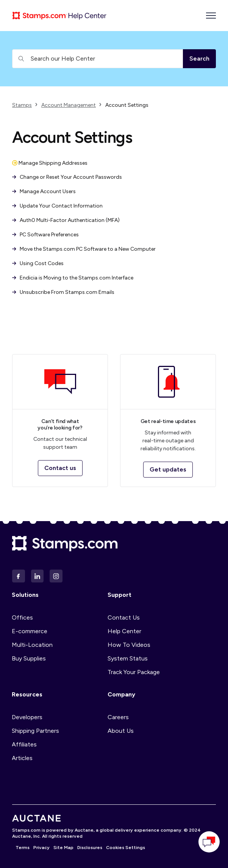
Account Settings (127, 105)
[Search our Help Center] (98, 59)
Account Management (69, 105)
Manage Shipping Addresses (50, 163)
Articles (22, 758)
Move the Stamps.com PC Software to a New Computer (84, 249)
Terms (23, 848)
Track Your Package (134, 672)
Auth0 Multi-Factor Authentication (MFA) (66, 220)
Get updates (168, 469)
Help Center (124, 631)
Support (119, 595)
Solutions (25, 595)
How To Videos (129, 645)
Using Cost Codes (38, 263)
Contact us (60, 468)
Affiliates (24, 744)
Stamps (22, 105)
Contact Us (124, 617)
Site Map (63, 848)
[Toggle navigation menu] (211, 16)
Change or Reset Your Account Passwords (67, 177)
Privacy (41, 848)
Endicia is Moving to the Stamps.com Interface (73, 278)
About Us (121, 731)
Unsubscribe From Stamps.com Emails (63, 292)
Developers (27, 717)
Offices (22, 617)
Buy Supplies (29, 658)
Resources (27, 694)
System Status (128, 658)
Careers (118, 717)
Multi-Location (32, 645)
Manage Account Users (44, 191)
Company (121, 694)
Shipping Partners (35, 731)
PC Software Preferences (45, 235)
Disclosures (90, 848)
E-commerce (30, 631)
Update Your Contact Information (57, 206)
